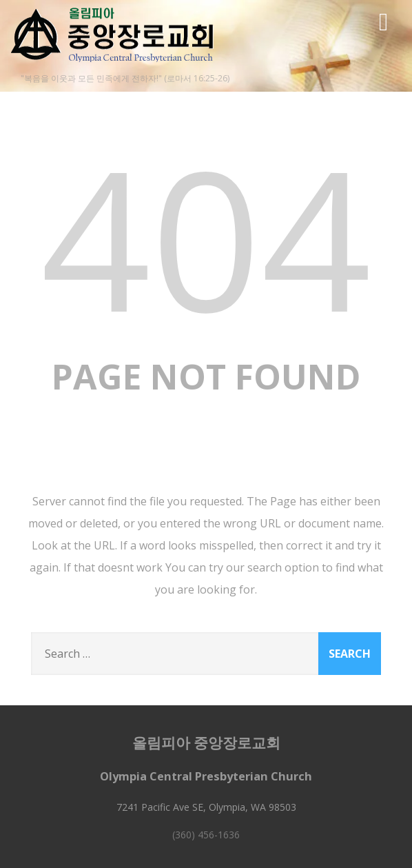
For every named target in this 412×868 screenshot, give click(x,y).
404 (206, 237)
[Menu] (383, 21)
